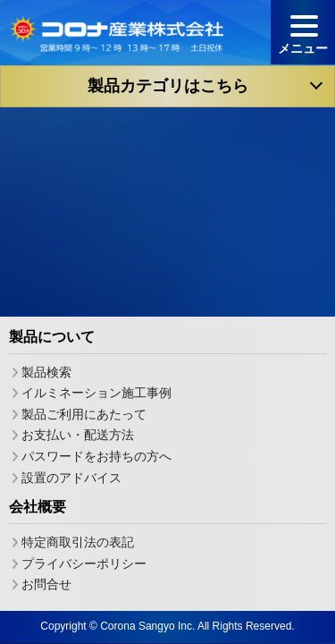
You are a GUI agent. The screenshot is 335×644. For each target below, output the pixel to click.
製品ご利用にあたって (84, 413)
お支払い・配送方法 (78, 435)
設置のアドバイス (71, 477)
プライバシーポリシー (84, 563)
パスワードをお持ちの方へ (96, 456)
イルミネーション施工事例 (96, 393)
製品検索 (46, 371)
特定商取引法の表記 (78, 541)
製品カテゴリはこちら (168, 86)
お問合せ (46, 584)
